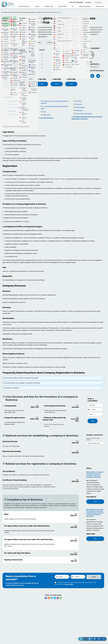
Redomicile (47, 116)
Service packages (10, 42)
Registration (12, 112)
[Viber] (99, 639)
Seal (45, 113)
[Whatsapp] (90, 639)
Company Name (15, 116)
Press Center (100, 6)
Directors (79, 102)
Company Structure (47, 119)
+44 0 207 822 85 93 (70, 2)
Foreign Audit (49, 6)
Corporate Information (15, 102)
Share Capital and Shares (84, 115)
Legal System (14, 105)
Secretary (79, 105)
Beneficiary (80, 112)
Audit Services (51, 42)
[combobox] (90, 411)
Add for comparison (93, 440)
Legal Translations (85, 6)
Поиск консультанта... (93, 64)
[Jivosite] (81, 639)
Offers (37, 6)
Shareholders (80, 108)
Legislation (25, 42)
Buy (95, 503)
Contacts (83, 2)
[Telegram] (94, 639)
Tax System (38, 42)
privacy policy (69, 585)
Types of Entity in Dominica (19, 109)
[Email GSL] (104, 639)
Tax (73, 6)
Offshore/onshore (24, 6)
